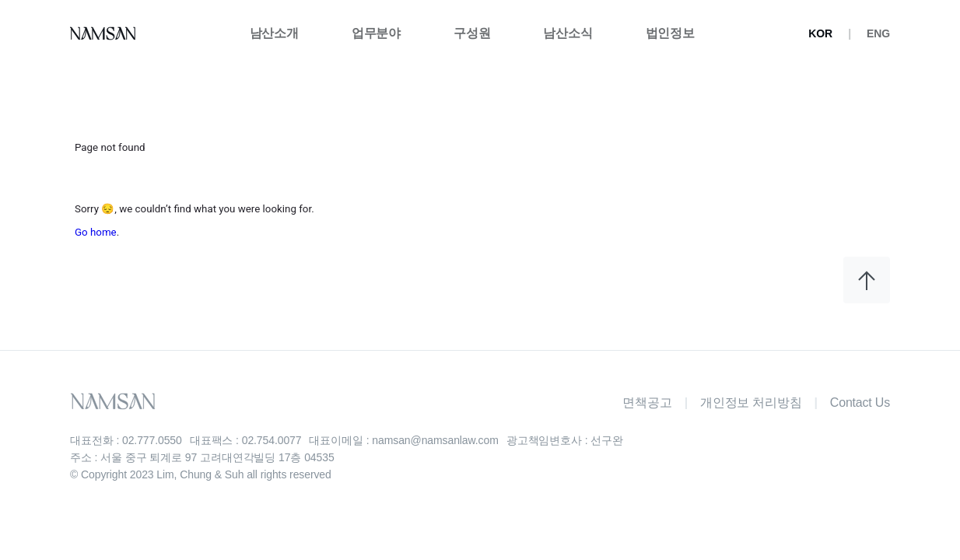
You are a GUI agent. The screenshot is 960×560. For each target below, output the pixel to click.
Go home (96, 232)
